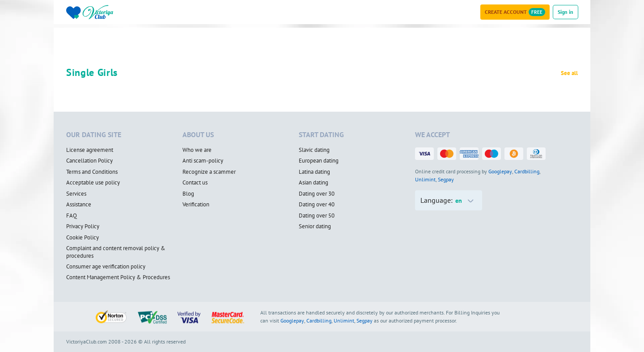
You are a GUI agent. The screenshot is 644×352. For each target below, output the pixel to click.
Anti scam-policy (203, 161)
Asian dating (314, 183)
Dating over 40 (317, 205)
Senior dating (315, 226)
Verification (196, 205)
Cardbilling (527, 171)
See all (569, 73)
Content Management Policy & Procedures (118, 277)
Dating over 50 (317, 216)
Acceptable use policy (93, 183)
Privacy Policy (83, 226)
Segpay (446, 179)
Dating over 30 (317, 194)
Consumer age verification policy (106, 267)
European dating (319, 161)
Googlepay (500, 171)
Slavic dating (314, 150)
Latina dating (314, 172)
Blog (188, 194)
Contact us (195, 183)
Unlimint (425, 179)
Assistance (79, 205)
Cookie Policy (83, 238)
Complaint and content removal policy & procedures (116, 252)
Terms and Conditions (92, 172)
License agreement (90, 150)
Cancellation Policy (89, 161)
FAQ (72, 216)
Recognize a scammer (209, 172)
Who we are (197, 150)
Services (76, 194)
